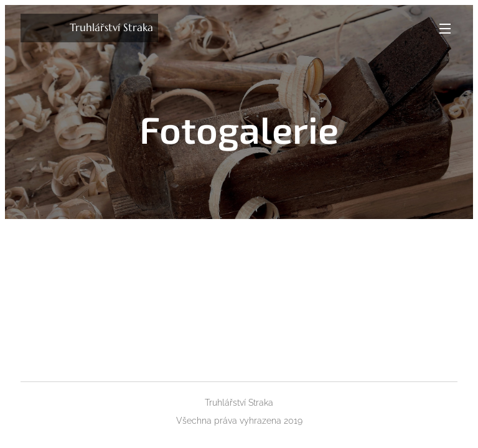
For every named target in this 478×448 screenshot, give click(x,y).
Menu (445, 29)
